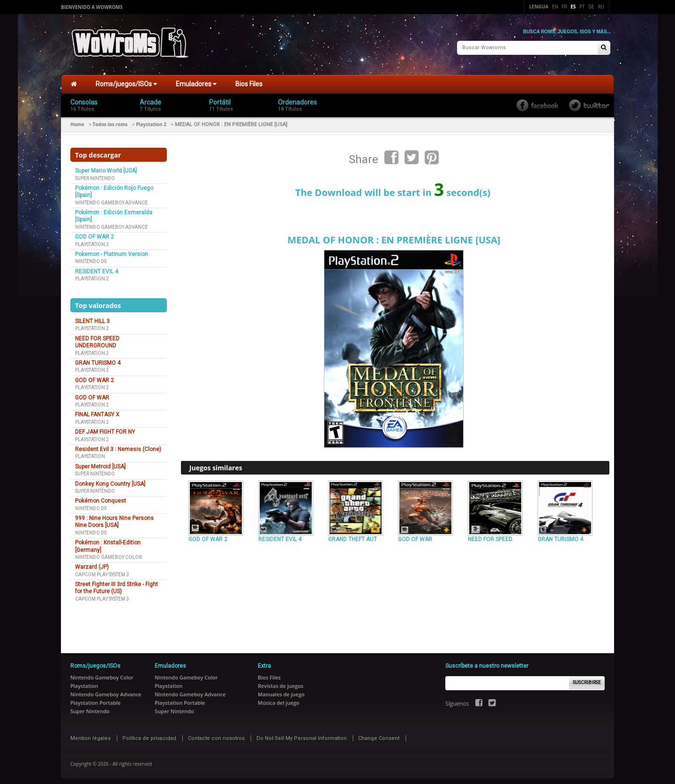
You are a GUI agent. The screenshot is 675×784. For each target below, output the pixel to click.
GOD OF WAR (92, 393)
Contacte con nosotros (216, 734)
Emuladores (196, 80)
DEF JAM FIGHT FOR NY (105, 428)
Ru (601, 7)
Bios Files (249, 80)
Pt (582, 7)
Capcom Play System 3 (102, 570)
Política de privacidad (149, 734)
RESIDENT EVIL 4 (97, 268)
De (591, 7)
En (555, 7)
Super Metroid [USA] (100, 463)
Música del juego (279, 698)
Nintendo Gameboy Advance (111, 199)
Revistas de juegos (281, 682)
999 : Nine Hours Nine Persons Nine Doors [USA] (114, 518)
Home (77, 121)
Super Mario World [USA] (106, 167)
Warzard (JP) (92, 563)
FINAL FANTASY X (97, 411)
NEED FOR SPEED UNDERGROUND (97, 338)
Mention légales (90, 734)
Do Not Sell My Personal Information (302, 734)
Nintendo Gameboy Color (108, 554)
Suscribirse (587, 679)
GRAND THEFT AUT (352, 535)
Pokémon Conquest (101, 497)
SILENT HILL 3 (92, 317)
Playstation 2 (151, 121)
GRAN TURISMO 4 (98, 359)
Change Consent (379, 734)
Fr (564, 7)
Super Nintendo (95, 174)
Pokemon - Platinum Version (112, 250)
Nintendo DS (91, 258)
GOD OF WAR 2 (94, 233)
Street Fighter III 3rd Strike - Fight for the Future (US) (116, 584)
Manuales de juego (281, 690)
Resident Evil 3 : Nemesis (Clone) (118, 445)
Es (573, 7)
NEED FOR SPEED (490, 535)
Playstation (90, 453)
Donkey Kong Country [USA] (110, 480)
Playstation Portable (95, 698)
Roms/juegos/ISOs (126, 80)
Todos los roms (110, 121)
